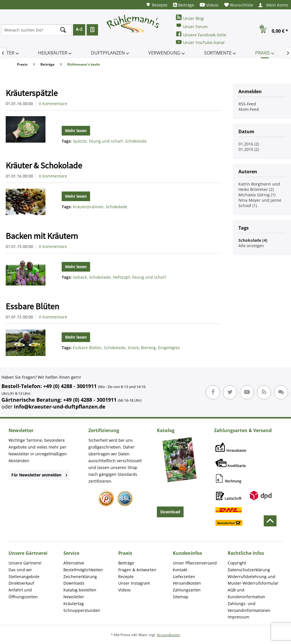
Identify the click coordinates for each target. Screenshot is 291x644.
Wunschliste (239, 5)
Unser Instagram (134, 583)
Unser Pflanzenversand (195, 563)
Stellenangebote (24, 577)
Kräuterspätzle (32, 93)
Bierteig (148, 348)
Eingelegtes (169, 348)
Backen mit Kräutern (42, 236)
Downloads (74, 583)
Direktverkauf (21, 583)
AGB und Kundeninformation (246, 593)
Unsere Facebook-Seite (201, 34)
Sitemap (181, 597)
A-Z (79, 29)
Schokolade (136, 141)
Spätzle (80, 141)
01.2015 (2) (249, 149)
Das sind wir (20, 570)
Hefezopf (121, 277)
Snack (133, 348)
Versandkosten (187, 583)
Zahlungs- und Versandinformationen (249, 607)
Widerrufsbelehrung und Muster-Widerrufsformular (253, 580)
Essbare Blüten (32, 306)
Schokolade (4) (253, 240)
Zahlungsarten (187, 590)
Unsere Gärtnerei (25, 563)
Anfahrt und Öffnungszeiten (23, 593)
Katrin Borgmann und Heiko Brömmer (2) (259, 187)
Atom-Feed (249, 109)
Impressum (238, 617)
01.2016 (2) (249, 144)
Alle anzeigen (251, 246)
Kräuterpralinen (88, 207)
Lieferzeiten (184, 577)
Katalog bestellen (80, 590)
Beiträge (184, 5)
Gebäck (80, 277)
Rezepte (157, 5)
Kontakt (180, 570)
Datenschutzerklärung (249, 570)
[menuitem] (157, 5)
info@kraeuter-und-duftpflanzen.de (60, 407)
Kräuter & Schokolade (44, 165)
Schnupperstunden (82, 610)
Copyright (237, 563)
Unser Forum (192, 26)
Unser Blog (190, 18)
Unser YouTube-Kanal (200, 42)
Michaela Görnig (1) (257, 195)
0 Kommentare (53, 104)
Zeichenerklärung (80, 577)
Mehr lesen (76, 131)
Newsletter (74, 597)
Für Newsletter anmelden (39, 475)
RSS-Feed (247, 104)
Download (170, 512)
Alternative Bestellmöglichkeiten (83, 566)
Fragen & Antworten (137, 570)
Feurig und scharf (106, 141)
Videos (209, 5)
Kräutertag (74, 604)
